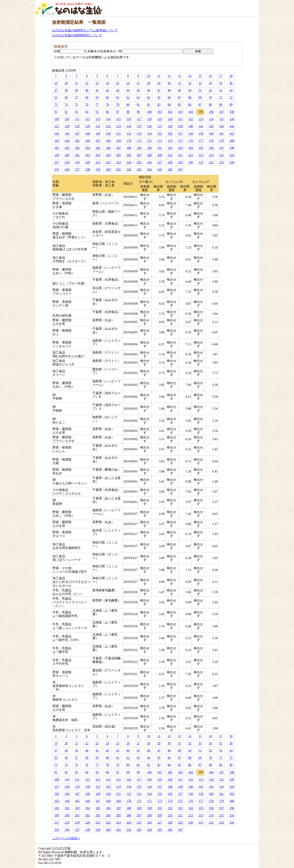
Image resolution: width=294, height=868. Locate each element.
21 (77, 83)
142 (211, 126)
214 (211, 155)
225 (139, 162)
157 (180, 134)
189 (139, 148)
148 (88, 134)
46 (149, 90)
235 (57, 169)
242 (129, 169)
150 (108, 134)
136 (149, 126)
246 (170, 169)
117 (139, 119)
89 (221, 105)
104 (191, 112)
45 (138, 90)
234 (232, 162)
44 (128, 90)
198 (232, 148)
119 (160, 119)
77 (97, 105)
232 (211, 162)
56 (66, 97)
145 (57, 134)
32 (190, 83)
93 (77, 112)
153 (139, 134)
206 (129, 155)
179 (222, 141)
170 (129, 141)
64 (149, 97)
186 (108, 148)
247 (180, 169)
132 (108, 126)
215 (222, 155)
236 (67, 169)
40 (87, 90)
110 (67, 119)
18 (231, 76)
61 (118, 97)
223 (119, 162)
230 (191, 162)
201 (77, 155)
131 (98, 126)
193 (180, 148)
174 (170, 141)
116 (129, 119)
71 (221, 97)
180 (232, 141)
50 (190, 90)
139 (180, 126)
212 (191, 155)
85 (180, 105)
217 (57, 162)
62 (128, 97)
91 (56, 112)
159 (201, 134)
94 (87, 112)
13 (180, 76)
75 (77, 105)
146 (67, 134)
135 (139, 126)
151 (119, 134)
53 (221, 90)
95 (97, 112)
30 (169, 83)
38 (66, 90)
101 (160, 112)
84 (169, 105)
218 (67, 162)
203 (98, 155)
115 (118, 119)
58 (87, 97)
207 (139, 155)
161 (222, 134)
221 (98, 162)
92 (66, 112)
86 (190, 105)
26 (128, 83)
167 (98, 141)
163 (57, 141)
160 (211, 134)
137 (160, 126)
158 (191, 134)
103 (180, 112)
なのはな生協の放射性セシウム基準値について (85, 30)
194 (191, 148)
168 (108, 141)
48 (169, 90)
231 (201, 162)
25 (118, 83)
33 (200, 83)
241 (119, 169)
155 (160, 134)
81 (138, 105)
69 (200, 97)
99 (138, 112)
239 (98, 169)
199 (57, 155)
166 (88, 141)
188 (129, 148)
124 (211, 119)
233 (222, 162)
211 (180, 155)
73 (56, 105)
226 (149, 162)
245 (160, 169)
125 (222, 119)
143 (222, 126)
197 (222, 148)
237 (77, 169)
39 (77, 90)
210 (170, 155)
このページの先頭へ (66, 838)
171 (139, 141)
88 (210, 105)
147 (77, 134)
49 (180, 90)
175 (180, 141)
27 (138, 83)
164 (67, 141)
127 (57, 126)
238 (88, 169)
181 (57, 148)
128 (67, 126)
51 (200, 90)
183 (77, 148)
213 (201, 155)
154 (149, 134)
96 (107, 112)
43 (118, 90)
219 (77, 162)
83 (159, 105)
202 (88, 155)
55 (56, 97)
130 (88, 126)
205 (119, 155)
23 (97, 83)
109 (57, 119)
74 (66, 105)
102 (170, 112)
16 (210, 76)
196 (211, 148)
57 (77, 97)
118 (149, 119)
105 (201, 112)
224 (129, 162)
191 (160, 148)
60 (107, 97)
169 (119, 141)
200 (67, 155)
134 (129, 126)
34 (210, 83)
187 (119, 148)
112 (88, 119)
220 (88, 162)
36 (231, 83)
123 (201, 119)
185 (98, 148)
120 (170, 119)
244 (149, 169)
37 (56, 90)
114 (108, 119)
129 (77, 126)
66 (169, 97)
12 (169, 76)
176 (191, 141)
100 (149, 112)
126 (232, 119)
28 (149, 83)
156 (170, 134)
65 (159, 97)
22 (87, 83)
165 (77, 141)
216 (232, 155)
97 (118, 112)
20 (66, 83)
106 (211, 112)
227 (160, 162)
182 (67, 148)
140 (191, 126)
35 (221, 83)
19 (56, 83)
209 (160, 155)
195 (201, 148)
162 (232, 134)
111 (77, 119)
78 (107, 105)
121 (180, 119)
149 (98, 134)
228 (170, 162)
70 (210, 97)
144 (232, 126)
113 (98, 119)
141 (201, 126)
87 (200, 105)
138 (170, 126)
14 (190, 76)
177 (201, 141)
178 (211, 141)
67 (180, 97)
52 (210, 90)
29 (159, 83)
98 (128, 112)
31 (180, 83)
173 (160, 141)
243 (139, 169)
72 (231, 97)
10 (149, 76)
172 (149, 141)
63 (138, 97)
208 (149, 155)
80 (128, 105)
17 (221, 76)
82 (149, 105)
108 (232, 112)
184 (88, 148)
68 (190, 97)
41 (97, 90)
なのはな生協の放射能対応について (77, 35)
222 (108, 162)
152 (129, 134)
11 (159, 76)
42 (107, 90)
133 (119, 126)
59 (97, 97)
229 (180, 162)
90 (231, 105)
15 (200, 76)
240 (108, 169)
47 (159, 90)
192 (170, 148)
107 (222, 112)
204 (108, 155)
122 (191, 119)
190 (149, 148)
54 (231, 90)
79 (118, 105)
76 (87, 105)
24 (107, 83)
